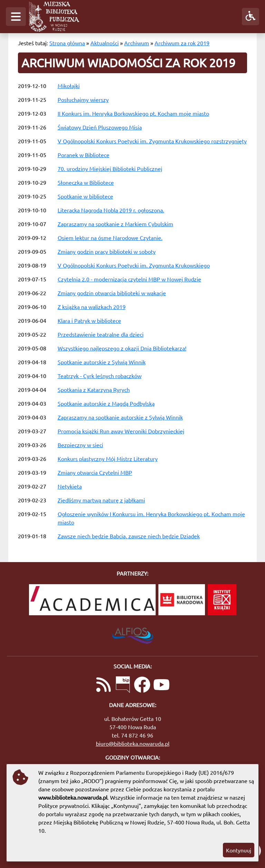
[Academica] (92, 600)
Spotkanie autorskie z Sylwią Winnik (102, 362)
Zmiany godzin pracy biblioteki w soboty (107, 251)
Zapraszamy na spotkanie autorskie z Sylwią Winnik (120, 417)
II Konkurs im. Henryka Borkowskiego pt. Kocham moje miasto (133, 113)
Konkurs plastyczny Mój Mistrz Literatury (108, 459)
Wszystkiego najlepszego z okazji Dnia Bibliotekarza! (122, 348)
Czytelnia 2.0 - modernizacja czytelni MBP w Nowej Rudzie (129, 279)
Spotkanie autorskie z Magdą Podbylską (106, 403)
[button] (16, 17)
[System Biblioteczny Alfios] (133, 634)
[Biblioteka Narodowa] (182, 600)
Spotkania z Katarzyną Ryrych (94, 389)
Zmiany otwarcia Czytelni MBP (95, 472)
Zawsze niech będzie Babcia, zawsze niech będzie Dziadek (129, 536)
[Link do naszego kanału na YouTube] (161, 685)
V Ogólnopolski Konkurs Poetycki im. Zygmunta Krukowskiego (134, 265)
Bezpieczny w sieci (80, 445)
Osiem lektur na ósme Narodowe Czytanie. (110, 238)
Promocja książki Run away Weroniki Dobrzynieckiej (121, 431)
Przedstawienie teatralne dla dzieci (101, 334)
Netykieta (70, 486)
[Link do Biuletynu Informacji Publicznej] (123, 685)
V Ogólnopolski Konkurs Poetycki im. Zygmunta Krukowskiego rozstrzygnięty (152, 141)
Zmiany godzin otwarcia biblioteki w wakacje (112, 293)
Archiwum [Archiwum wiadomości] (137, 43)
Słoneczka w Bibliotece (86, 182)
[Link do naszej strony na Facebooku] (142, 685)
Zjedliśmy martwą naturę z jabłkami (101, 500)
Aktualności (105, 43)
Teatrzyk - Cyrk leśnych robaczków (100, 376)
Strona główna (67, 43)
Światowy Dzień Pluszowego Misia (100, 127)
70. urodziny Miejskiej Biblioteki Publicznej (110, 168)
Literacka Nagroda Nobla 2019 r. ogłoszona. (111, 210)
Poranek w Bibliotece (84, 155)
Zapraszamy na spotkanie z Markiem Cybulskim (115, 224)
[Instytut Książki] (222, 600)
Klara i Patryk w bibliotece (89, 320)
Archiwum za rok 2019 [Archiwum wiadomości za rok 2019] (182, 43)
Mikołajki (69, 86)
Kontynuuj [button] (239, 850)
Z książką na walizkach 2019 (92, 307)
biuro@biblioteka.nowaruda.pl (133, 743)
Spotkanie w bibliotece (85, 196)
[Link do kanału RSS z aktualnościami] (104, 685)
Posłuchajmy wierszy (83, 99)
